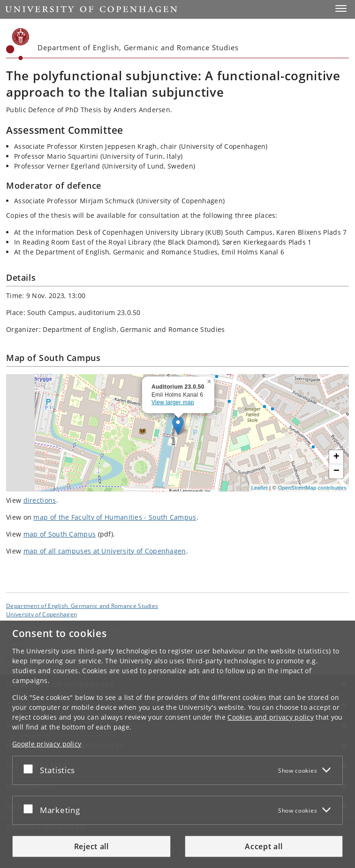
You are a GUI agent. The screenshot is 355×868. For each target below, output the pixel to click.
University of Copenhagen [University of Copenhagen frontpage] (42, 614)
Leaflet (260, 488)
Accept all (264, 846)
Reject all (91, 846)
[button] (341, 8)
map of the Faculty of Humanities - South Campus (115, 517)
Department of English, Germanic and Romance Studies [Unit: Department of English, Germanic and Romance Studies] (82, 606)
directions (40, 500)
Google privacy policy (47, 744)
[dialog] (177, 744)
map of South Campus (60, 534)
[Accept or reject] (30, 768)
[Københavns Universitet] (18, 44)
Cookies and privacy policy (271, 717)
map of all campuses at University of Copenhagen (105, 551)
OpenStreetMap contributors (312, 488)
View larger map (173, 402)
